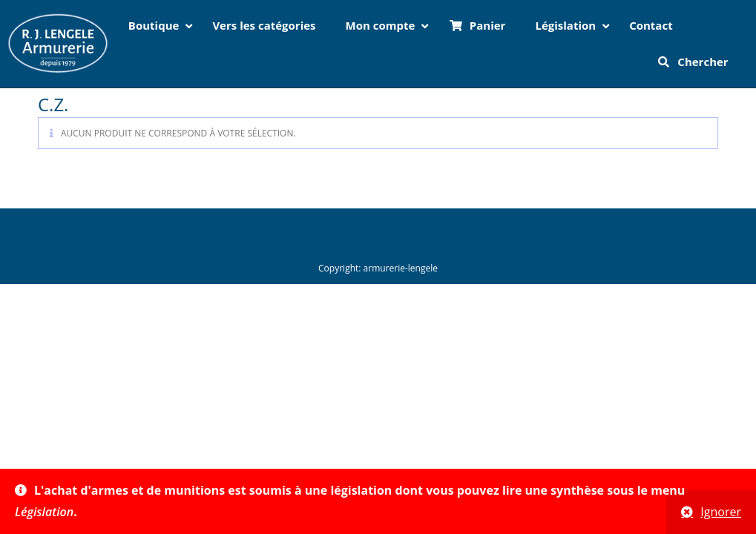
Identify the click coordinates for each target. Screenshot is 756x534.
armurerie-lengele (401, 268)
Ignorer (721, 512)
